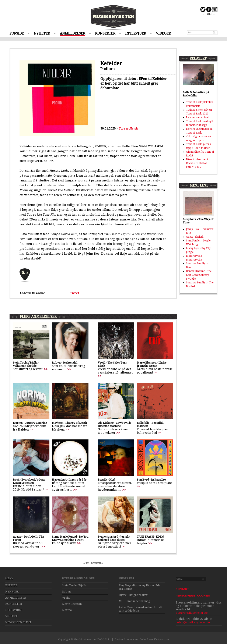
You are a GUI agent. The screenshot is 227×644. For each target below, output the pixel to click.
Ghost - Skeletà (195, 237)
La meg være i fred (198, 117)
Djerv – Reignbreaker (133, 595)
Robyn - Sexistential (65, 363)
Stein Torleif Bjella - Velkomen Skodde (26, 364)
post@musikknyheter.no (192, 613)
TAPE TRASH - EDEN (150, 537)
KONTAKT (182, 589)
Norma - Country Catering (30, 423)
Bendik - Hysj (106, 480)
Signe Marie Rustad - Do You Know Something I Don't (70, 538)
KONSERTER (105, 33)
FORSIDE (17, 33)
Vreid (66, 598)
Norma (67, 610)
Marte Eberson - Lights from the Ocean (152, 364)
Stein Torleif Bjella (74, 585)
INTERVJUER (136, 33)
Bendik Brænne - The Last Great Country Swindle (199, 275)
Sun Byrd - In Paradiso (151, 480)
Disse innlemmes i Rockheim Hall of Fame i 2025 (197, 163)
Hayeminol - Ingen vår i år (69, 480)
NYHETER (42, 33)
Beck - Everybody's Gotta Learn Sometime (29, 481)
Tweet (74, 293)
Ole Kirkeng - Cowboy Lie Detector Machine (115, 424)
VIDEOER (163, 33)
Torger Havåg (128, 128)
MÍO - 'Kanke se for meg (134, 601)
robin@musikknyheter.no (193, 622)
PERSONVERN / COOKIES (193, 596)
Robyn (66, 592)
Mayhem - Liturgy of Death (69, 423)
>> (46, 369)
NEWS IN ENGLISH (18, 622)
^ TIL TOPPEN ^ (93, 563)
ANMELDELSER (72, 33)
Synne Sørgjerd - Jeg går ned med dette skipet (114, 538)
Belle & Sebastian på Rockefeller (196, 94)
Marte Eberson (72, 604)
